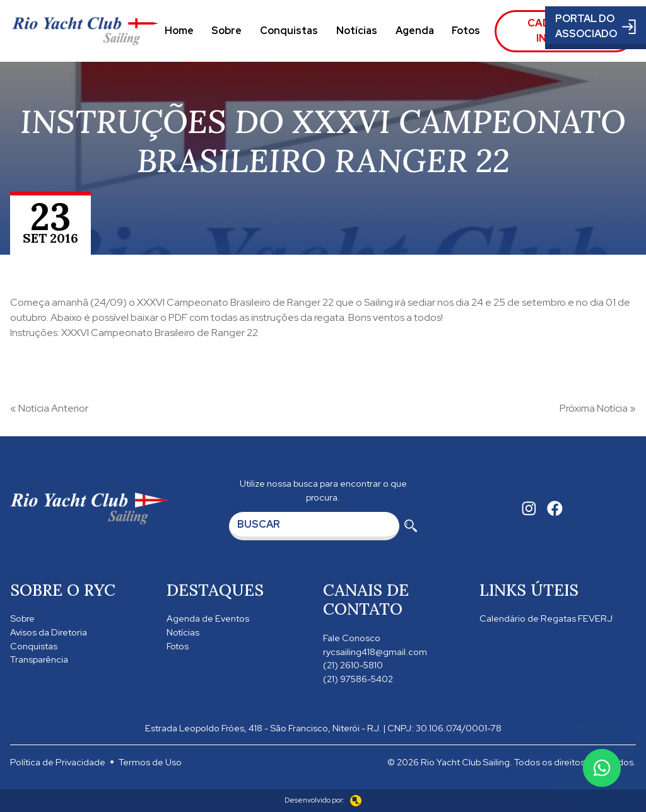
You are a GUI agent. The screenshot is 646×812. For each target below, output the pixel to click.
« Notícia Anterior (49, 408)
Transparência (39, 659)
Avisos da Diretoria (49, 632)
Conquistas (289, 31)
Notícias (357, 31)
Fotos (466, 31)
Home (179, 31)
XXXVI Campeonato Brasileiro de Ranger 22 (235, 302)
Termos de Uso (150, 762)
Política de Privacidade (58, 762)
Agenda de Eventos (208, 618)
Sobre (226, 31)
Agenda (415, 31)
